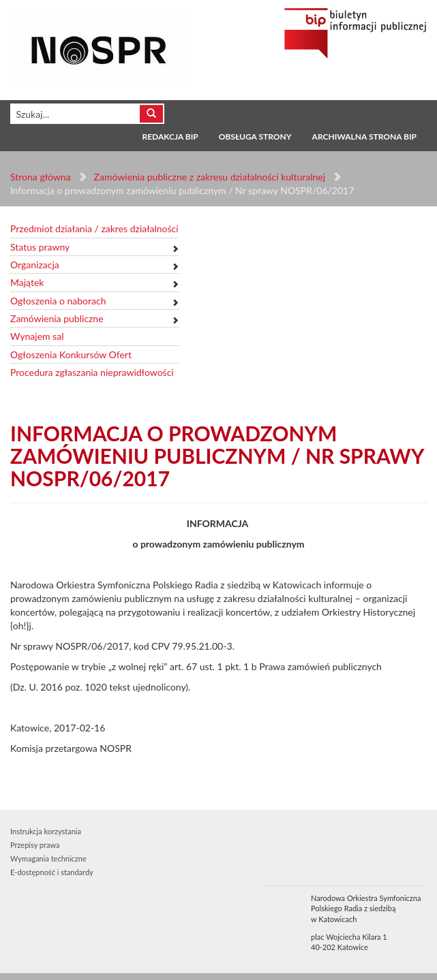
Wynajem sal (37, 336)
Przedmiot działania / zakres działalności (94, 228)
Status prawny (40, 247)
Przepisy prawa (35, 845)
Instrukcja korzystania (46, 831)
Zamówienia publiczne (57, 318)
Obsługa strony (255, 137)
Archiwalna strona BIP (364, 137)
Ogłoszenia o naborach (58, 301)
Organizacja (35, 265)
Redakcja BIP (170, 137)
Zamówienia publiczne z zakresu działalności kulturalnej (210, 177)
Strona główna (41, 177)
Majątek (27, 282)
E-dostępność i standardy (52, 872)
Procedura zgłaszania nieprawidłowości (92, 372)
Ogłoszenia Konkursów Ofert (71, 354)
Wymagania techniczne (48, 858)
